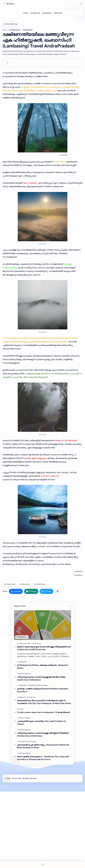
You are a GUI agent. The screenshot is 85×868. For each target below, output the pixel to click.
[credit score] (36, 720)
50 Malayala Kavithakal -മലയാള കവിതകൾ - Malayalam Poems (43, 743)
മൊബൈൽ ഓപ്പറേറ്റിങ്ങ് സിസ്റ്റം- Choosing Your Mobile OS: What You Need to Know (43, 823)
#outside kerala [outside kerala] (40, 661)
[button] (16, 668)
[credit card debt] (25, 720)
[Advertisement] (42, 36)
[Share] (43, 865)
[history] (22, 794)
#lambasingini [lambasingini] (25, 661)
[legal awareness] (25, 750)
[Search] (81, 4)
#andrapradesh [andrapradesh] (10, 661)
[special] (28, 794)
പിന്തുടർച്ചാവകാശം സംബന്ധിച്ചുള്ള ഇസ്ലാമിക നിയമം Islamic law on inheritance (41, 755)
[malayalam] (23, 738)
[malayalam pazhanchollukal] (38, 762)
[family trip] (58, 13)
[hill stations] (47, 13)
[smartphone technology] (28, 818)
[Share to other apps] (58, 668)
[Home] (26, 13)
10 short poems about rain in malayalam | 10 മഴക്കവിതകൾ (43, 789)
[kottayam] (23, 774)
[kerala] (21, 785)
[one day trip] (35, 13)
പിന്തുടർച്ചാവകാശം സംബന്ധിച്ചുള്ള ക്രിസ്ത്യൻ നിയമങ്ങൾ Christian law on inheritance (43, 811)
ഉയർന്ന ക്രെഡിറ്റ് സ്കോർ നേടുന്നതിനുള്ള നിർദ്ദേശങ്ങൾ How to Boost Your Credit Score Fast (44, 725)
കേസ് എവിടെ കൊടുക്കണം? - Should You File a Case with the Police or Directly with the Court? (43, 834)
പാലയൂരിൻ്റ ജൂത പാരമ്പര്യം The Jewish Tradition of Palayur (41, 799)
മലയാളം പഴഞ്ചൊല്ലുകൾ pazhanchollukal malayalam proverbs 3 (43, 766)
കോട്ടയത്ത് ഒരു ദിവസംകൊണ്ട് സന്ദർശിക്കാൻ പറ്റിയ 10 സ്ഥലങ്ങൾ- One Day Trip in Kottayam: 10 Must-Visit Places (44, 778)
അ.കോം (10, 4)
